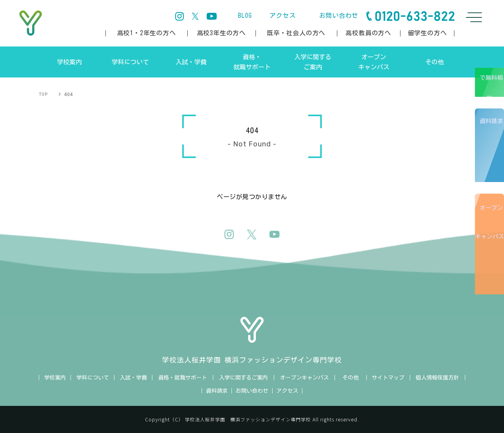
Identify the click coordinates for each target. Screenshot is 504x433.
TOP (44, 94)
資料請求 (492, 162)
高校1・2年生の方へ (147, 33)
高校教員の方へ (368, 33)
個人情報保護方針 (437, 378)
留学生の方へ (427, 33)
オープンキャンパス (491, 268)
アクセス (282, 15)
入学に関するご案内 (243, 378)
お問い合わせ (339, 15)
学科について (93, 378)
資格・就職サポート (183, 378)
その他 (350, 378)
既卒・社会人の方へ (296, 33)
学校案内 (55, 378)
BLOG (245, 15)
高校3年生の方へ (221, 33)
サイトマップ (388, 378)
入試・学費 (133, 378)
